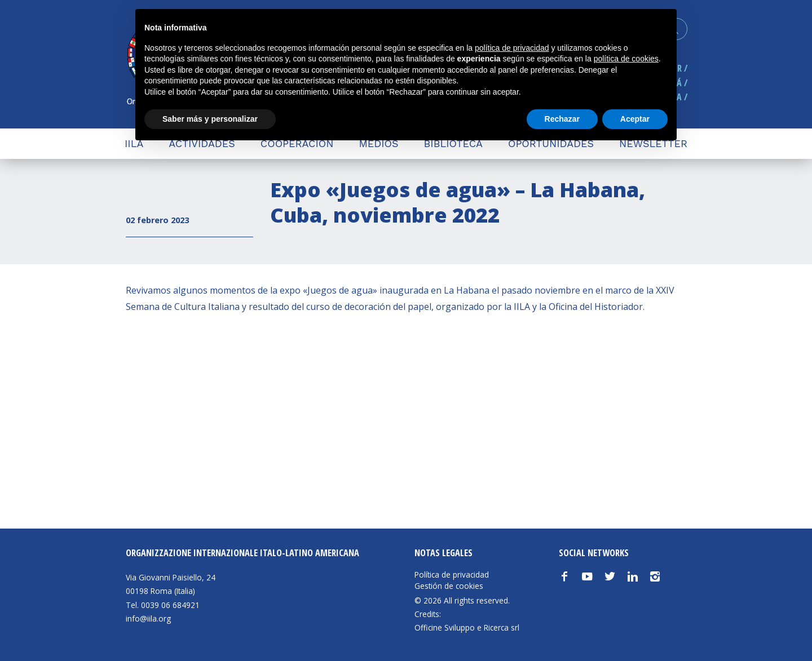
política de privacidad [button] (512, 48)
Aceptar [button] (635, 119)
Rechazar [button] (562, 119)
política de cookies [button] (626, 59)
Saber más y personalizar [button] (210, 119)
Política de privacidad (452, 575)
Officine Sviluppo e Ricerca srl (467, 627)
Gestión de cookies (449, 586)
